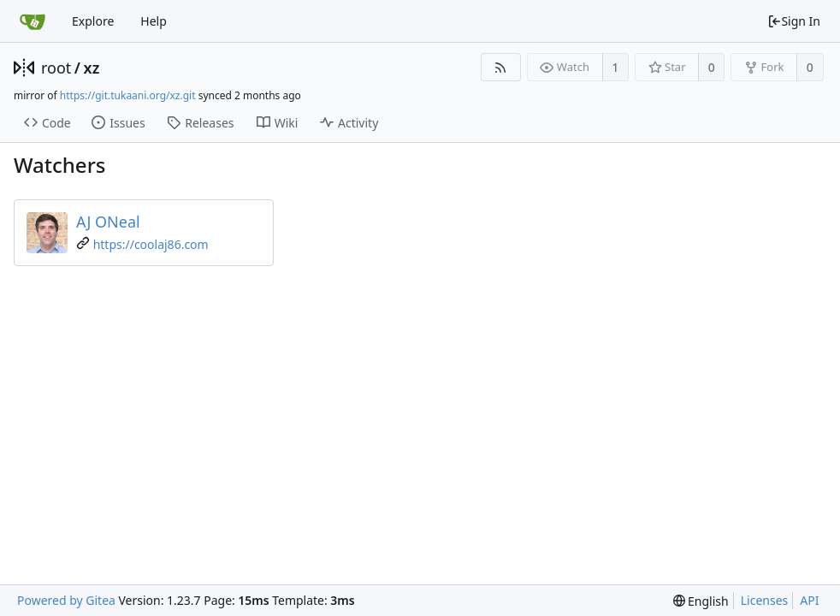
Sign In (794, 21)
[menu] (701, 601)
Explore (93, 21)
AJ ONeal (108, 222)
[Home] (33, 21)
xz (92, 68)
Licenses (765, 600)
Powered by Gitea (66, 600)
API (809, 600)
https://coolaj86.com (151, 244)
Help (154, 21)
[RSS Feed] (501, 67)
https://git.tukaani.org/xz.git (128, 95)
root (56, 68)
